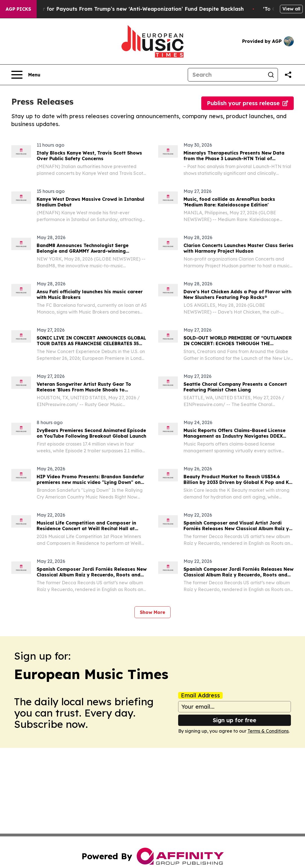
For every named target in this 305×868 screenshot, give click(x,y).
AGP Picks (18, 9)
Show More (152, 612)
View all (291, 9)
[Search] (226, 75)
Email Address (200, 695)
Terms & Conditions (268, 731)
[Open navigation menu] (26, 75)
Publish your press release (247, 103)
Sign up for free (235, 720)
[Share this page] (288, 75)
